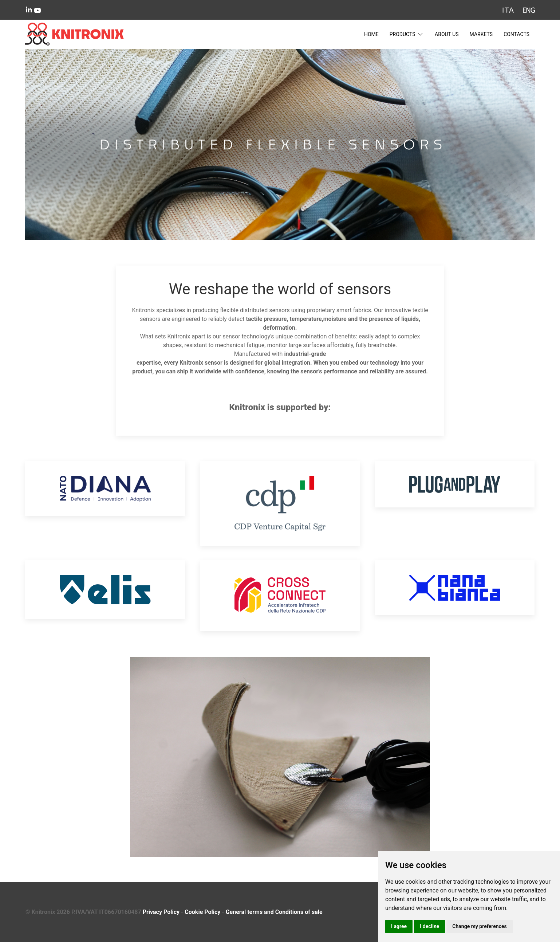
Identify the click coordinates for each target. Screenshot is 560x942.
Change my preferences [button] (479, 926)
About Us (447, 34)
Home (371, 34)
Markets (481, 34)
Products (407, 34)
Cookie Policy (202, 912)
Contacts (516, 34)
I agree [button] (399, 926)
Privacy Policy (161, 912)
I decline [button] (429, 926)
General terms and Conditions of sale (274, 912)
